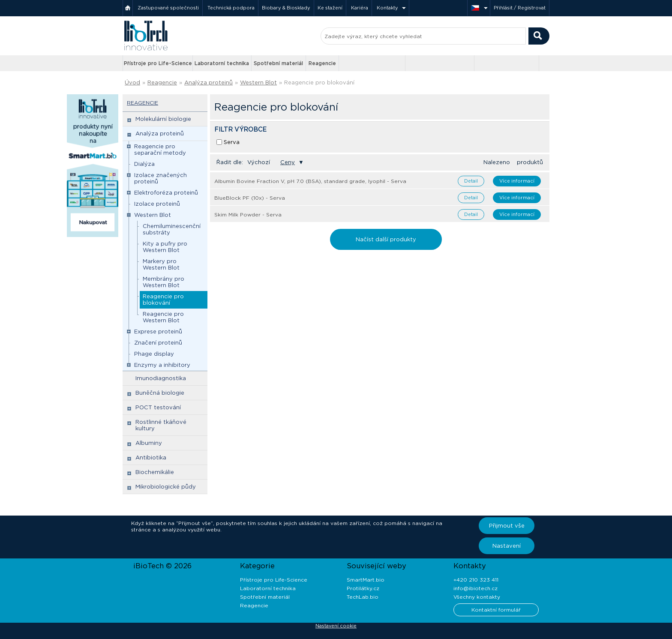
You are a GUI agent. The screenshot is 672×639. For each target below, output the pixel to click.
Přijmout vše (507, 526)
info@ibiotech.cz (475, 588)
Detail (471, 181)
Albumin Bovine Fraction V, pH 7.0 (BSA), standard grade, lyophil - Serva (310, 181)
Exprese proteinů (158, 331)
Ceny (288, 162)
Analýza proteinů (208, 82)
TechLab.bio (363, 597)
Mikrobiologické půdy (166, 487)
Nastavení (507, 546)
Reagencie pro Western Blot (163, 317)
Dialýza (144, 164)
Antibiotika (151, 457)
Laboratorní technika (222, 63)
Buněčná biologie (160, 393)
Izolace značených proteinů (160, 178)
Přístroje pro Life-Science (158, 63)
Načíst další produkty (386, 239)
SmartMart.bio (366, 580)
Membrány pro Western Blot (163, 282)
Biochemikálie (155, 472)
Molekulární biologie (163, 119)
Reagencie (322, 63)
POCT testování (158, 407)
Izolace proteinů (157, 204)
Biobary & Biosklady (286, 8)
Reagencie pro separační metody (160, 150)
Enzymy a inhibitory (162, 365)
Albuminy (149, 443)
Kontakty (387, 8)
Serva (232, 142)
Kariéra (360, 8)
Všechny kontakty (477, 597)
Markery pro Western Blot (161, 264)
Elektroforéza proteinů (166, 193)
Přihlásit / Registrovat (520, 8)
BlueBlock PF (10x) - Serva (250, 198)
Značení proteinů (158, 343)
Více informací (517, 181)
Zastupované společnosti (168, 8)
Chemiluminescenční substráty (172, 229)
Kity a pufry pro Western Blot (165, 247)
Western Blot (258, 82)
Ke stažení (330, 8)
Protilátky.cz (363, 588)
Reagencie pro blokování (319, 82)
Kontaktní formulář (496, 610)
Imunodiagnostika (161, 378)
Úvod (132, 82)
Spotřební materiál (278, 63)
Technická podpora (231, 8)
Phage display (154, 354)
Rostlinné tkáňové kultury (161, 425)
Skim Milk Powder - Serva (248, 214)
